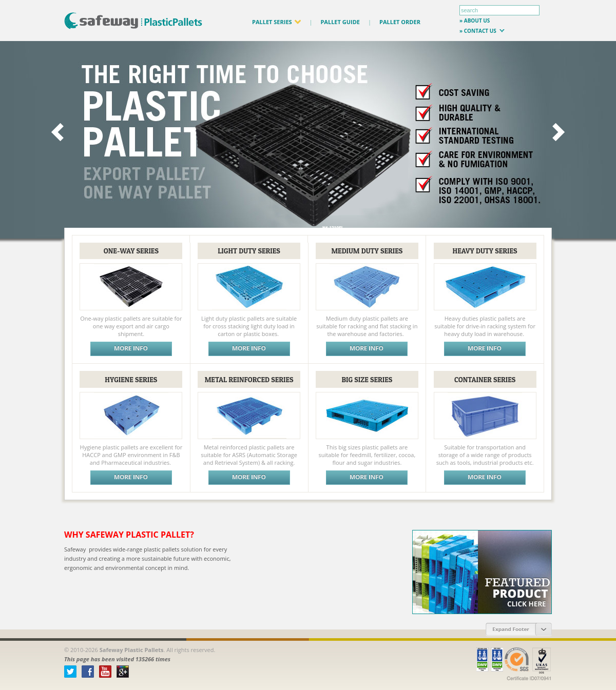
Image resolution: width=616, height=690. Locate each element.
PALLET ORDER (400, 22)
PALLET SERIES (276, 22)
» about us (475, 21)
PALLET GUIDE (340, 22)
